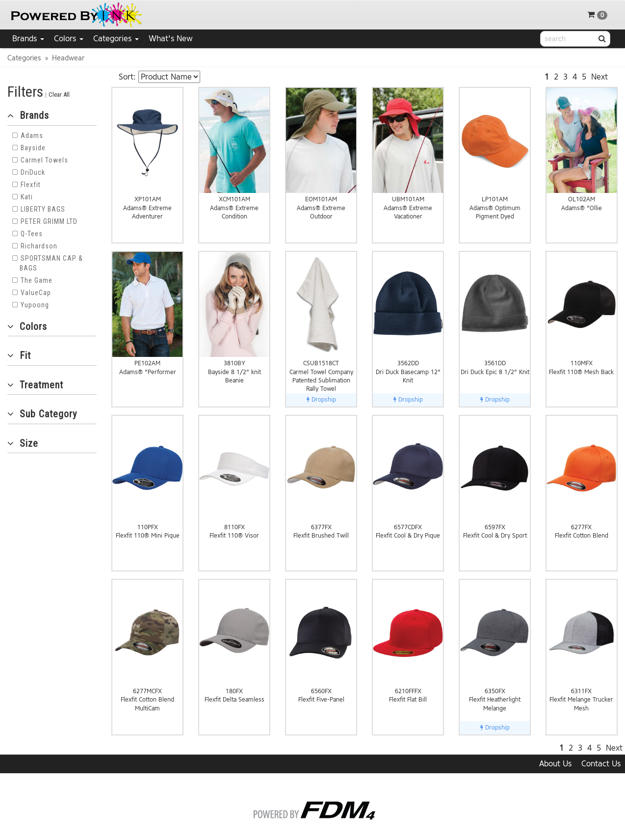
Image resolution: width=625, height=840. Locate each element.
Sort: (127, 77)
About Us (555, 764)
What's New (171, 39)
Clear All (59, 95)
